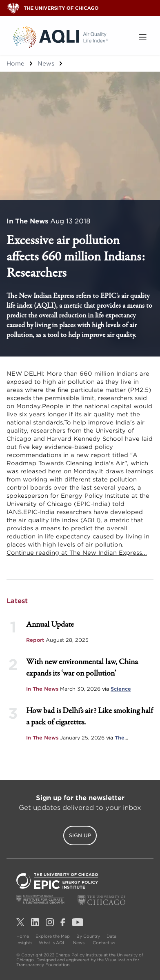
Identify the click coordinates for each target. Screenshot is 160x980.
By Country (88, 936)
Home (16, 63)
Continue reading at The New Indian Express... (77, 553)
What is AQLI (53, 943)
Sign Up (80, 835)
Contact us (104, 943)
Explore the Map (53, 936)
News (46, 63)
